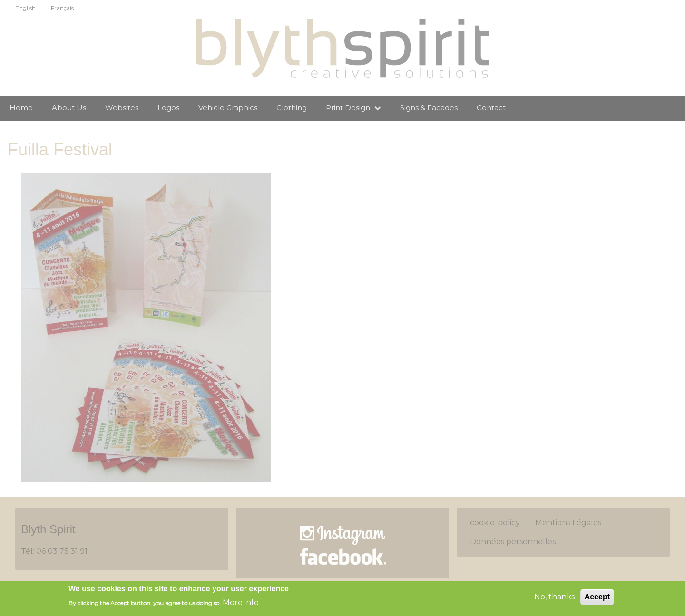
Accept (597, 598)
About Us (69, 108)
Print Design (353, 108)
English (25, 8)
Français (62, 8)
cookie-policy (495, 523)
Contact (491, 108)
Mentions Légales (568, 523)
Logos (168, 108)
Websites (122, 108)
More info (241, 603)
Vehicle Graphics (228, 108)
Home (21, 108)
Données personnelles (513, 542)
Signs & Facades (429, 108)
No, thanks (554, 598)
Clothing (292, 108)
